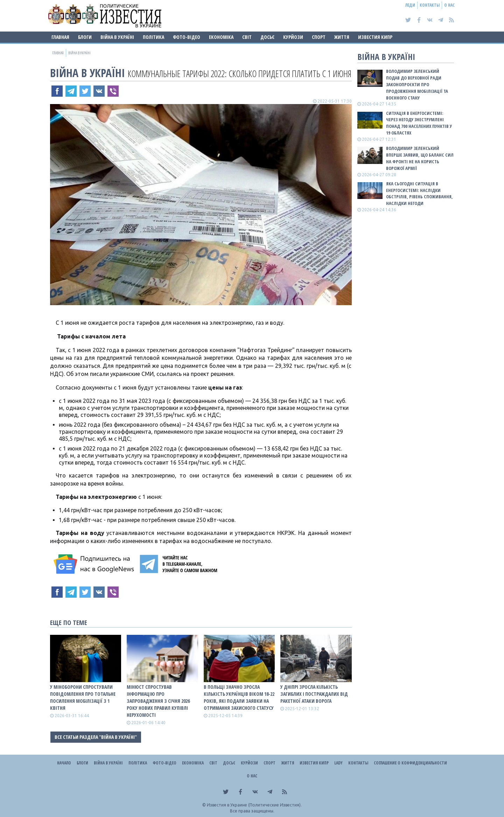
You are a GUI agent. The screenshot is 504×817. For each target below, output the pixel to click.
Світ (247, 37)
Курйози (293, 37)
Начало (64, 763)
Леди (410, 5)
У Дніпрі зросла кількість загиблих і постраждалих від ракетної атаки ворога (314, 694)
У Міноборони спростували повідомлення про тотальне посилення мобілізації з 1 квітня (83, 697)
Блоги (85, 37)
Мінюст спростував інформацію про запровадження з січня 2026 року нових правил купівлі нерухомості (158, 701)
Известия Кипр (375, 37)
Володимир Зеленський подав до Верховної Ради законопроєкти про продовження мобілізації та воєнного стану (417, 84)
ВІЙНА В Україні (117, 37)
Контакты (430, 5)
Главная (60, 37)
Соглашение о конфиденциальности (410, 763)
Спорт (319, 37)
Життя (342, 37)
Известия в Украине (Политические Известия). (254, 805)
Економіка (221, 37)
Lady (338, 763)
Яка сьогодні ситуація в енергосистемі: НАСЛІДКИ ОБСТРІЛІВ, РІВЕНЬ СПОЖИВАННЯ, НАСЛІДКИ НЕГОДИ (419, 194)
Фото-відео (187, 37)
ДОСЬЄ (267, 37)
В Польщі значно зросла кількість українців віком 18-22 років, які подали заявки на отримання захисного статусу (239, 697)
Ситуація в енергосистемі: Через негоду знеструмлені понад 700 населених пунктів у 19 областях (419, 123)
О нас (449, 5)
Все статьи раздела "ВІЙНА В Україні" (96, 737)
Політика (153, 37)
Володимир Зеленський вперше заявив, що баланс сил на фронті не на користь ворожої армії (420, 158)
